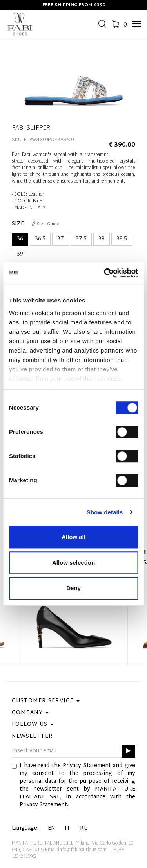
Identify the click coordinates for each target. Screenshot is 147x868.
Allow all (73, 537)
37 (61, 239)
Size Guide (46, 224)
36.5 (40, 239)
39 (20, 254)
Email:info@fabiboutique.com (76, 850)
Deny (73, 588)
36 (20, 239)
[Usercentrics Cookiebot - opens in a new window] (105, 273)
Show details (105, 512)
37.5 (81, 239)
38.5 (122, 239)
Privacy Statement (87, 766)
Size (18, 224)
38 (102, 239)
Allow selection (73, 563)
